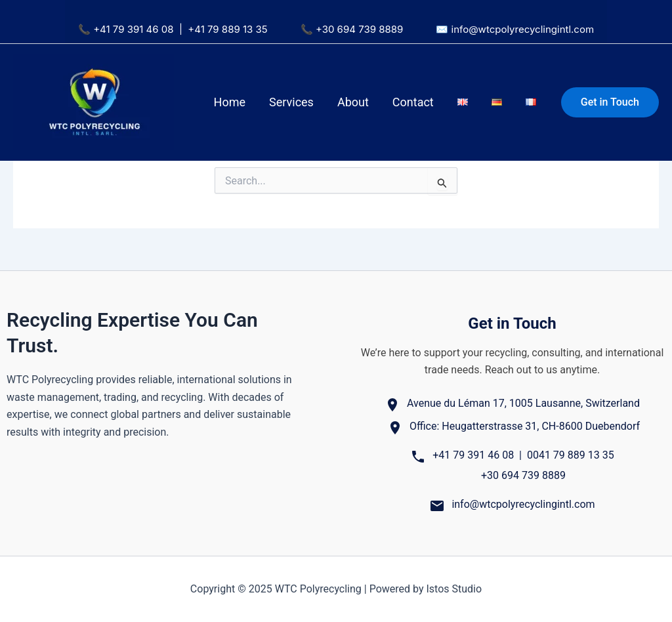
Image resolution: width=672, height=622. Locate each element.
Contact (413, 102)
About (353, 102)
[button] (610, 102)
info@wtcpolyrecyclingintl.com (523, 29)
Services (291, 102)
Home (230, 102)
